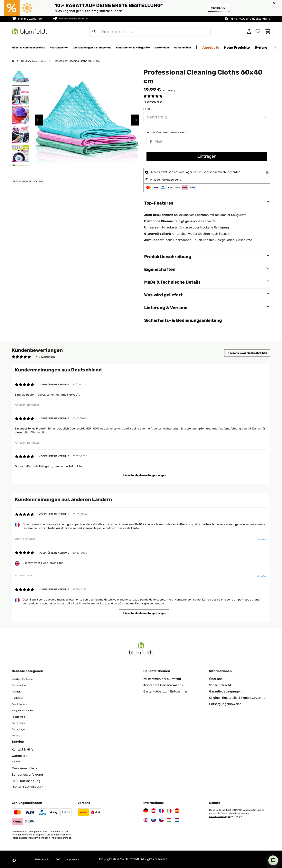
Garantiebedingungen (225, 692)
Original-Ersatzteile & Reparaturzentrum (239, 698)
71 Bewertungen (153, 102)
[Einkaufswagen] (268, 32)
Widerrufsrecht (220, 685)
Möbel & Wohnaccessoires (37, 61)
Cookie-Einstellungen (28, 787)
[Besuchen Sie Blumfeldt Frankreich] (161, 811)
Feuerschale (21, 717)
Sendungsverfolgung (27, 775)
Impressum (81, 859)
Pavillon (18, 692)
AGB (64, 859)
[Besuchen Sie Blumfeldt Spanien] (177, 811)
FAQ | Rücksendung (26, 781)
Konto (16, 762)
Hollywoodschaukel (26, 710)
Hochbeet (19, 698)
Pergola (17, 736)
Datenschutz (45, 859)
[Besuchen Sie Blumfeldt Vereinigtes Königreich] (146, 820)
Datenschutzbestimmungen (236, 813)
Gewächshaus (22, 704)
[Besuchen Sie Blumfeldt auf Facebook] (14, 861)
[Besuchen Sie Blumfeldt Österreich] (154, 811)
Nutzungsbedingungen (221, 816)
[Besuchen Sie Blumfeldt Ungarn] (169, 820)
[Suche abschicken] (94, 32)
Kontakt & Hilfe (23, 750)
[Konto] (249, 32)
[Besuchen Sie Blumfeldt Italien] (169, 811)
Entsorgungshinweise (225, 704)
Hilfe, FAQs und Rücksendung (251, 19)
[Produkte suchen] (150, 32)
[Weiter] (275, 48)
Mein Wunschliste (25, 768)
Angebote (267, 47)
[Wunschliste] (258, 32)
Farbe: (148, 109)
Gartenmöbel (21, 685)
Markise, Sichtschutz (27, 679)
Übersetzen (259, 541)
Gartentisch (20, 723)
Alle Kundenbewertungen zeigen (146, 475)
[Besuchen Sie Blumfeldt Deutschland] (146, 811)
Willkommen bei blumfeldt (162, 679)
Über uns (216, 679)
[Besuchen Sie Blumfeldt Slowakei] (154, 820)
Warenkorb (20, 756)
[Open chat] (273, 860)
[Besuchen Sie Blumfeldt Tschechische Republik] (161, 820)
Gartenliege (20, 729)
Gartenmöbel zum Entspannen (166, 692)
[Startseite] (17, 61)
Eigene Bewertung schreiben (240, 353)
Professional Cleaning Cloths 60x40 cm (83, 61)
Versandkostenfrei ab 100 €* (78, 19)
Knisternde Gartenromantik (163, 685)
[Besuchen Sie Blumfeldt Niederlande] (177, 820)
